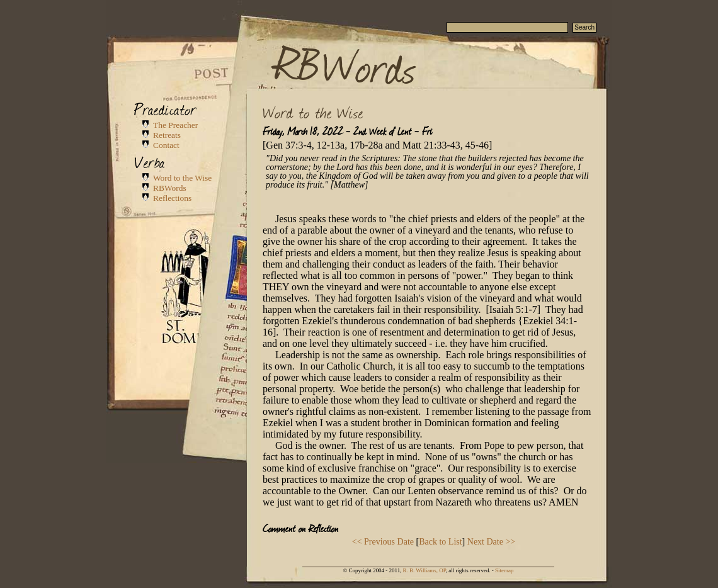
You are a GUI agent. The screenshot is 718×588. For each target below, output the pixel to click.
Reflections (172, 198)
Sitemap (504, 570)
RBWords (346, 64)
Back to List (440, 542)
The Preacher (175, 125)
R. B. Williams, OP (425, 570)
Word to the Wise (182, 178)
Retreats (167, 135)
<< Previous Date (383, 542)
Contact (166, 145)
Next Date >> (491, 542)
